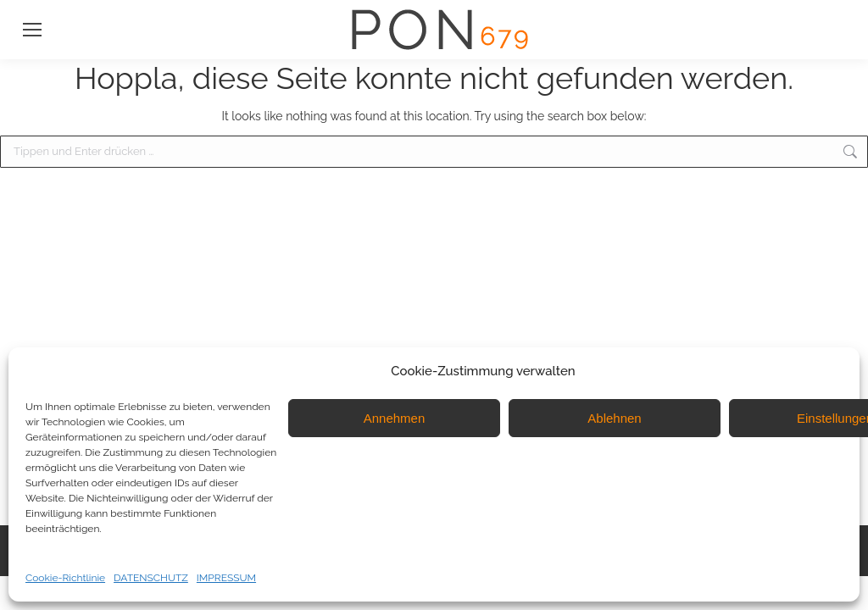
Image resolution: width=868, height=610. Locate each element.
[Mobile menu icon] (32, 30)
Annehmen (395, 418)
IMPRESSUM (226, 578)
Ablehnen (614, 418)
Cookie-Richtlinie (65, 578)
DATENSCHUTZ (151, 578)
